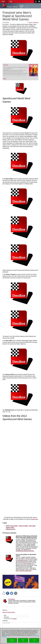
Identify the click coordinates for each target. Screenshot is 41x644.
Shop (3, 1)
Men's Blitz (32, 526)
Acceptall (34, 640)
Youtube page (34, 519)
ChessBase (12, 599)
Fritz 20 (6, 65)
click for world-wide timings (26, 559)
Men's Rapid (14, 526)
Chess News (12, 7)
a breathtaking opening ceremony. (25, 550)
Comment (5, 621)
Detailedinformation (12, 640)
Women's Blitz (10, 528)
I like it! (30, 22)
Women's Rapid (23, 526)
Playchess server (27, 563)
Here (6, 634)
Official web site (11, 529)
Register (15, 619)
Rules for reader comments (9, 612)
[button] (11, 1)
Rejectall (23, 640)
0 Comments (36, 22)
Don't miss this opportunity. (24, 571)
